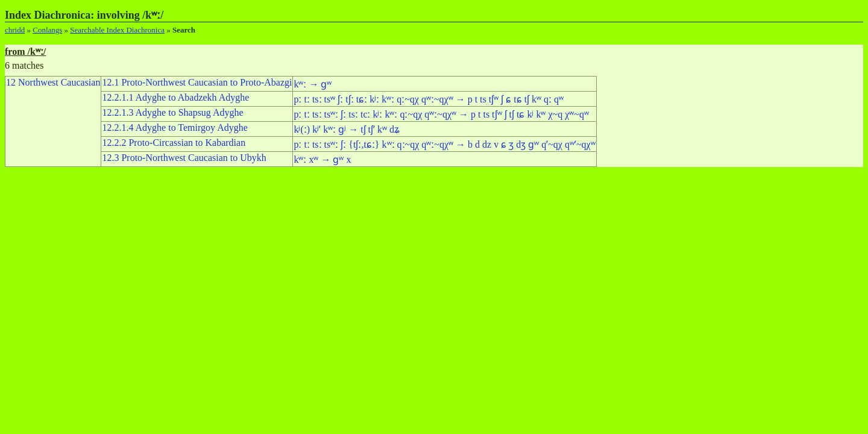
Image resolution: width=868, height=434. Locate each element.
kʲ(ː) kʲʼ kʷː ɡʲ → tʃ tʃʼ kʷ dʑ (347, 129)
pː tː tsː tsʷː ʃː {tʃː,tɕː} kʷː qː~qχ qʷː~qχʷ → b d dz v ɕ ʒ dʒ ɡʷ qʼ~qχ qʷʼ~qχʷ (444, 144)
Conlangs (47, 30)
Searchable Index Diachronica (117, 30)
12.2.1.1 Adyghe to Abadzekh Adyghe (175, 97)
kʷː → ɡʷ (313, 84)
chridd (15, 30)
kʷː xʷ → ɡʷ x (322, 159)
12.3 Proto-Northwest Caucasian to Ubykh (184, 158)
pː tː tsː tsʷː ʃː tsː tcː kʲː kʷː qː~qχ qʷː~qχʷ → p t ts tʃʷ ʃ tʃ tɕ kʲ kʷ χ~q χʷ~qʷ (441, 114)
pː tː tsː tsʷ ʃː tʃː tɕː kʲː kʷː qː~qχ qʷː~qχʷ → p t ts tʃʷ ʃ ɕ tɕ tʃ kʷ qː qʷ (429, 99)
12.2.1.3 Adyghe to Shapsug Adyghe (172, 112)
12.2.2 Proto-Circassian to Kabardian (174, 143)
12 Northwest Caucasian (53, 82)
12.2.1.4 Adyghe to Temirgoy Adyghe (175, 127)
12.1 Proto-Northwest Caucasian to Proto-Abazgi (197, 82)
